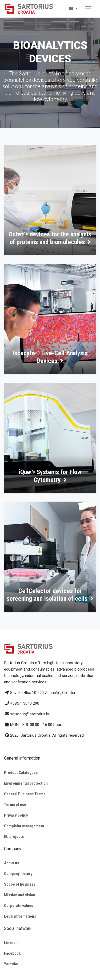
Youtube (11, 964)
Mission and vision (20, 895)
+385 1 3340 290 (25, 703)
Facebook (12, 953)
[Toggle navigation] (88, 9)
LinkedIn (11, 943)
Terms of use (15, 805)
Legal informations (20, 916)
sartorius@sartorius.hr (30, 714)
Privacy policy (16, 815)
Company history (18, 874)
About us (11, 863)
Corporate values (19, 906)
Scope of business (20, 884)
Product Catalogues (21, 773)
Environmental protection (26, 783)
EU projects (14, 837)
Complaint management (24, 826)
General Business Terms (25, 794)
